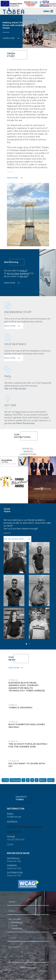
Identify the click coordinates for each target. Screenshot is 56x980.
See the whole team (14, 539)
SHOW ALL (28, 449)
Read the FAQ (14, 861)
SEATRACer (17, 923)
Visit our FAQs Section (15, 389)
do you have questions (18, 273)
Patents (28, 457)
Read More (10, 283)
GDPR (10, 845)
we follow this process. (24, 423)
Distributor (16, 928)
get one (23, 276)
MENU (48, 11)
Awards (28, 452)
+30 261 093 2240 (16, 840)
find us (23, 271)
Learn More (9, 38)
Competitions (28, 454)
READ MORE (13, 178)
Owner (14, 925)
